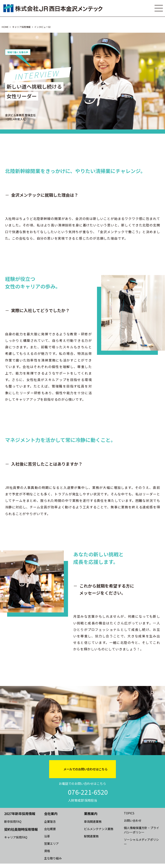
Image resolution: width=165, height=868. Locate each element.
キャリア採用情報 (21, 27)
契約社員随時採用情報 (21, 829)
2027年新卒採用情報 (20, 814)
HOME (5, 27)
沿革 (47, 836)
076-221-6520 (88, 792)
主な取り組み (53, 858)
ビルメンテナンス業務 (99, 829)
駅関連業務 (91, 836)
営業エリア (51, 843)
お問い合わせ (133, 820)
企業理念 (50, 821)
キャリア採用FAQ (16, 837)
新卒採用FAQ (13, 821)
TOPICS (129, 813)
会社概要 (50, 829)
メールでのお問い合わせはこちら (85, 769)
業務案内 (91, 814)
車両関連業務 (93, 821)
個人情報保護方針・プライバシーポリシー (141, 830)
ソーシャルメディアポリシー (141, 842)
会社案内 (51, 814)
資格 (47, 851)
